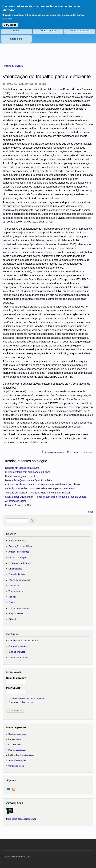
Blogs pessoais (16, 614)
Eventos (13, 602)
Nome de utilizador (16, 678)
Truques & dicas (17, 591)
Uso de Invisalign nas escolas (21, 476)
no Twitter (72, 452)
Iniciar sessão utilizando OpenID (28, 698)
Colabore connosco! (17, 734)
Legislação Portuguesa (20, 563)
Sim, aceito (10, 23)
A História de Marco (16, 501)
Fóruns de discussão (19, 608)
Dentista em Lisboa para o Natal (23, 468)
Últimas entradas (48, 31)
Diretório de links (17, 574)
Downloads (14, 586)
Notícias (13, 597)
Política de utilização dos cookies (23, 755)
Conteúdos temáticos (19, 646)
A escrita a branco (17, 541)
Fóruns (16, 31)
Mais (91, 512)
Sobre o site (16, 39)
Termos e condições (17, 760)
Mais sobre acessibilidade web (21, 819)
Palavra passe (14, 688)
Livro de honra (15, 739)
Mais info (7, 16)
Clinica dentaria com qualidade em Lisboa (28, 472)
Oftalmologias (15, 569)
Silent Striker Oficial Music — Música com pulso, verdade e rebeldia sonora (46, 497)
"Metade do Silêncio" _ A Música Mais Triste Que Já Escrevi (37, 493)
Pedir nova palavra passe (21, 702)
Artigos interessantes (19, 552)
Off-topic (13, 619)
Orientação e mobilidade (21, 546)
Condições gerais (16, 766)
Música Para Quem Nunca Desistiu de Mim (29, 480)
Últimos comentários (80, 31)
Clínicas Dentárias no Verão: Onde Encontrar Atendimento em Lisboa (43, 484)
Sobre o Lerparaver (17, 750)
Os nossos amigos (18, 557)
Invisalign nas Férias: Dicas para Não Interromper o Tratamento (40, 488)
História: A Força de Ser (18, 505)
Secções (11, 534)
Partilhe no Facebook (53, 452)
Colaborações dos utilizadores (23, 641)
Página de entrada (14, 66)
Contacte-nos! (15, 744)
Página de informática (19, 580)
